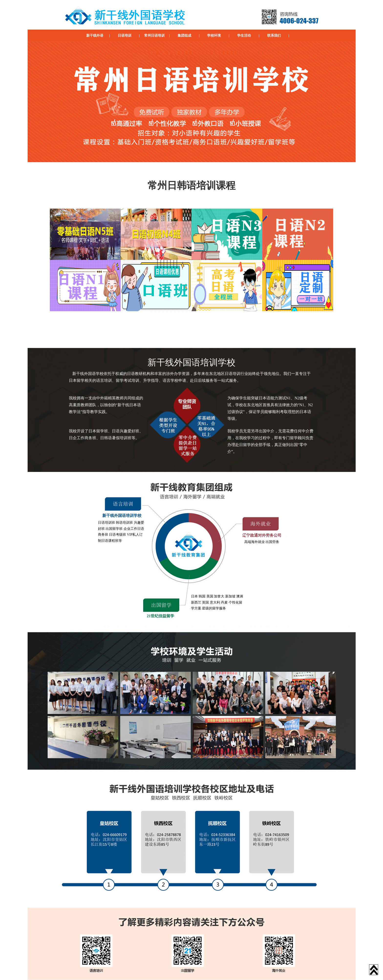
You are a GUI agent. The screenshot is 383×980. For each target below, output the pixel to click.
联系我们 (274, 36)
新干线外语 (95, 36)
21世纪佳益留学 (160, 616)
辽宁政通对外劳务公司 (262, 535)
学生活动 (244, 36)
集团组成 (184, 36)
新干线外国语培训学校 (122, 516)
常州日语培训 (154, 36)
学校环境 (214, 36)
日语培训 (125, 36)
